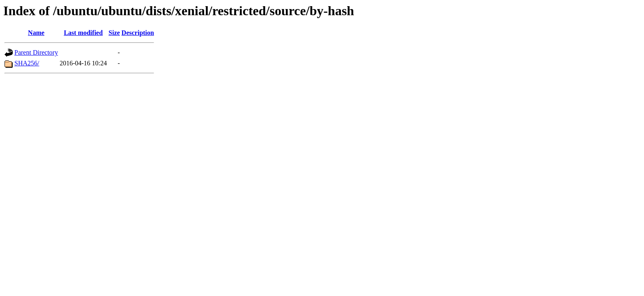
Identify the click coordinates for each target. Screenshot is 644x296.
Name (36, 33)
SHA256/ (27, 63)
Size (114, 33)
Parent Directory (36, 52)
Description (138, 33)
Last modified (83, 33)
